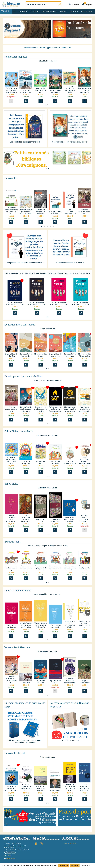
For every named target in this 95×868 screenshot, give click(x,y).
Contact (8, 856)
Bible (15, 11)
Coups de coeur (87, 11)
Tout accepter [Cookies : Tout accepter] (63, 866)
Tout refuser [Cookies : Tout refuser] (75, 866)
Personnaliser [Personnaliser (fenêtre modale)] (86, 866)
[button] (88, 31)
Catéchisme (74, 11)
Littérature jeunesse (49, 11)
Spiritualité (24, 11)
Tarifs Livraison (10, 858)
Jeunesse (63, 11)
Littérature (35, 11)
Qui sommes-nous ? (70, 843)
